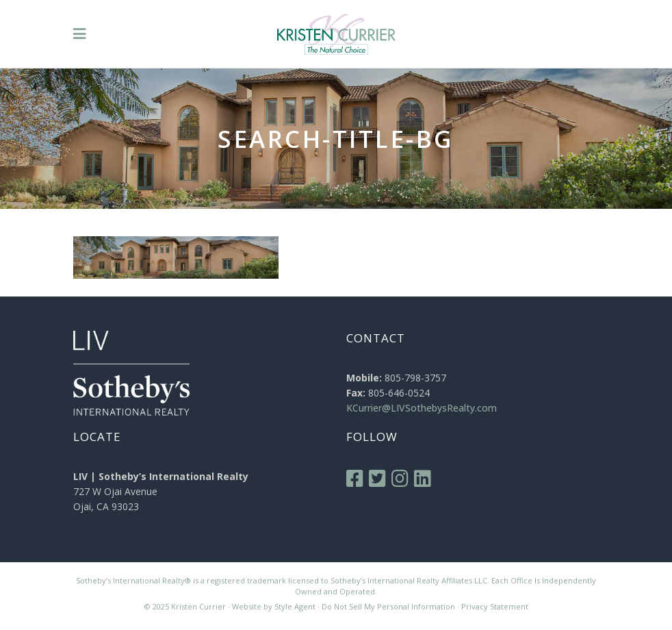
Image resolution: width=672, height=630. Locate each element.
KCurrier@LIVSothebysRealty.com (422, 408)
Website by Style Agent (274, 606)
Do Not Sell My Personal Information (388, 606)
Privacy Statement (495, 606)
